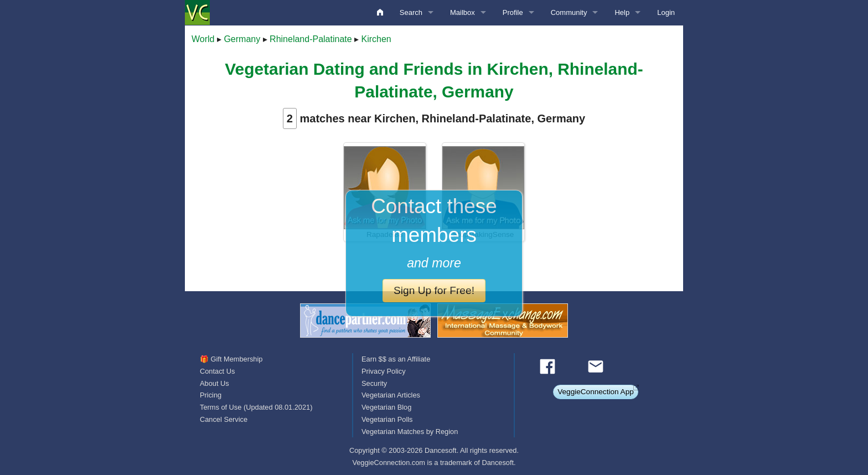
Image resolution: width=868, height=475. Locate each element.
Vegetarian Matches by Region (410, 432)
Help (622, 12)
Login (666, 12)
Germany (242, 39)
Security (374, 383)
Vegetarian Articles (391, 395)
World (203, 39)
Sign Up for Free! (434, 290)
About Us (215, 383)
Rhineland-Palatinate (311, 39)
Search (411, 12)
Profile (513, 12)
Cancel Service (224, 419)
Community (569, 12)
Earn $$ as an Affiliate (396, 359)
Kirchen (376, 39)
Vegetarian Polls (387, 419)
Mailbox (463, 12)
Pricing (211, 395)
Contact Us (217, 371)
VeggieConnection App (596, 392)
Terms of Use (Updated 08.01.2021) (256, 407)
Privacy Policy (384, 371)
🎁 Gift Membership (231, 359)
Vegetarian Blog (386, 407)
